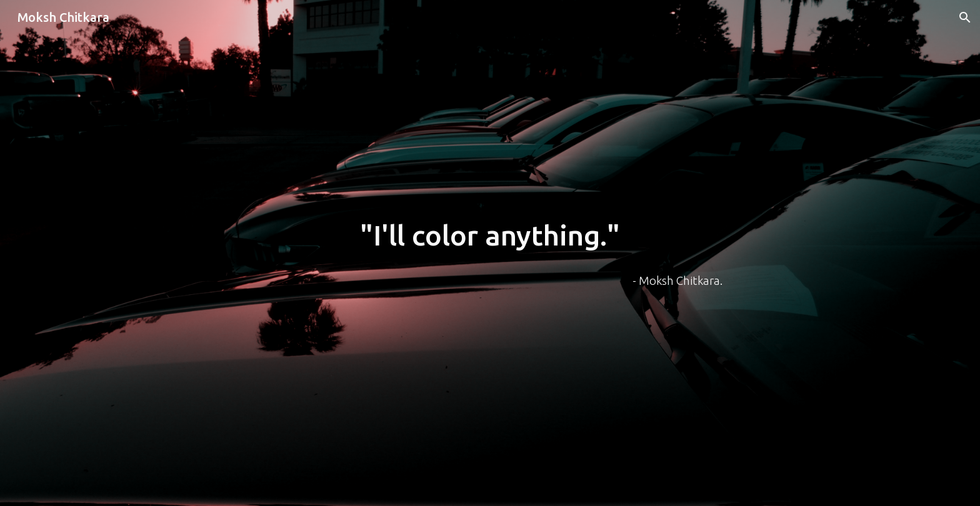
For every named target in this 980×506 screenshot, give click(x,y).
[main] (490, 236)
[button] (965, 17)
